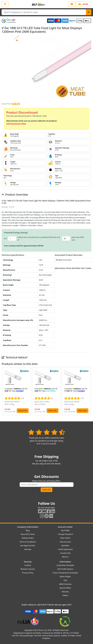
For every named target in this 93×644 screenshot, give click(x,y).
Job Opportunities (28, 546)
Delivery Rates (28, 538)
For (5, 238)
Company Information (28, 527)
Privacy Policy (28, 573)
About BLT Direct (28, 534)
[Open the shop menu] (5, 4)
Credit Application (65, 549)
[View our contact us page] (72, 4)
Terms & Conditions (28, 542)
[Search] (89, 12)
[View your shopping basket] (84, 4)
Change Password (65, 534)
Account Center (65, 527)
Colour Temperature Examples (65, 573)
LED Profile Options (65, 569)
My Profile (65, 530)
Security (28, 562)
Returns (65, 557)
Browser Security (28, 569)
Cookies (28, 565)
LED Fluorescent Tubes (16, 124)
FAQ (65, 580)
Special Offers (65, 588)
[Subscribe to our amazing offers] (47, 485)
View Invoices (65, 542)
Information (65, 562)
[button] (89, 391)
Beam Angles (65, 576)
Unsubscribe (65, 553)
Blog (28, 530)
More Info (23, 411)
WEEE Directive (65, 584)
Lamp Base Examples (65, 565)
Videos (65, 595)
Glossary (65, 592)
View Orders (65, 538)
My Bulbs (65, 546)
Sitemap (28, 549)
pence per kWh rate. (78, 239)
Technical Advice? (15, 357)
